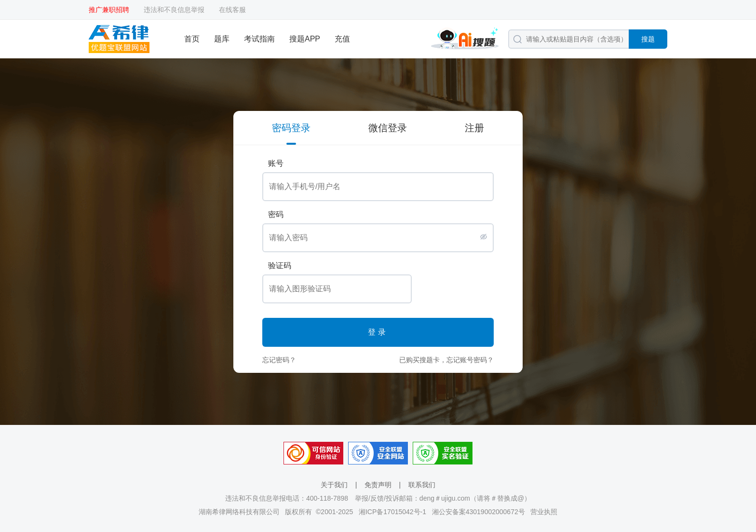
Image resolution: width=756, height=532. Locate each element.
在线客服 (232, 10)
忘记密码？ (279, 360)
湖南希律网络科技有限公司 (239, 512)
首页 (192, 39)
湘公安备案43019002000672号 (479, 512)
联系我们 (422, 485)
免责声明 (378, 485)
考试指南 (259, 39)
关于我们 (334, 485)
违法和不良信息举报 (174, 10)
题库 (222, 39)
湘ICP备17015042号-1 (392, 512)
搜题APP (305, 39)
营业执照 (544, 512)
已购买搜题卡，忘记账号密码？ (446, 360)
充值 (342, 39)
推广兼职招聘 (109, 10)
